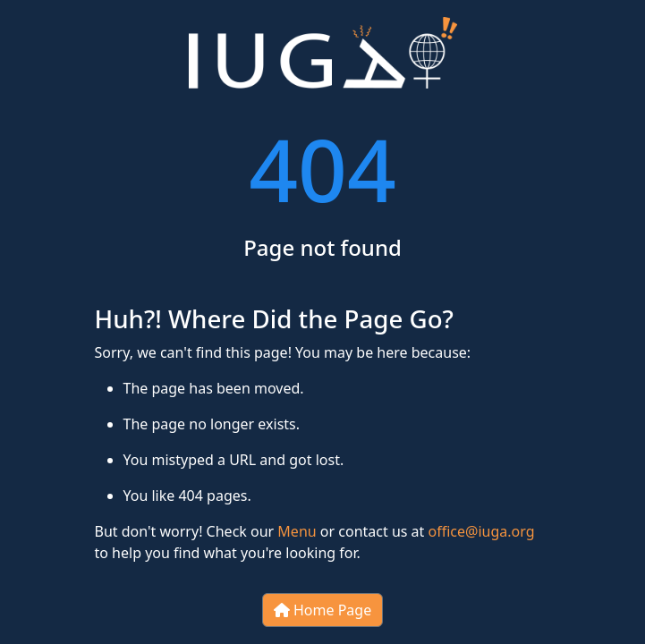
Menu (297, 531)
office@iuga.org (482, 531)
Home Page (322, 610)
